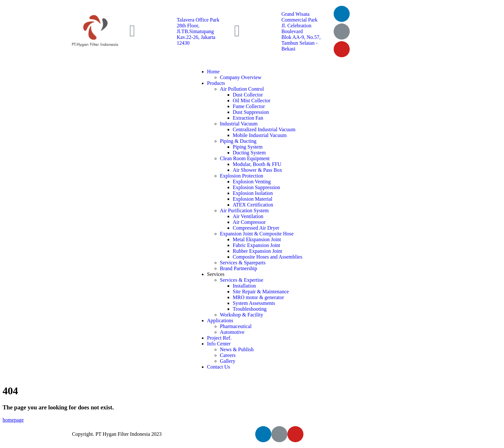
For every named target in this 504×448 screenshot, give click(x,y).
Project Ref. (219, 338)
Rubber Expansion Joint (257, 251)
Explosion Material (252, 199)
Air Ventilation (248, 216)
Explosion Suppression (256, 187)
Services (216, 274)
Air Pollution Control (242, 89)
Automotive (232, 332)
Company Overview (241, 77)
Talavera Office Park (198, 20)
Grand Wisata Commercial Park (299, 17)
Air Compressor (249, 222)
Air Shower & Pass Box (257, 170)
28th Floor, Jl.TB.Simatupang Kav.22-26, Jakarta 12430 (196, 34)
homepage (13, 420)
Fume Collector (249, 106)
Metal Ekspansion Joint (257, 239)
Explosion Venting (252, 182)
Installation (244, 286)
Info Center (219, 344)
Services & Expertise (242, 280)
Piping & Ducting (238, 141)
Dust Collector (248, 95)
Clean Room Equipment (245, 158)
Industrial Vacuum (239, 124)
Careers (228, 355)
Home (213, 72)
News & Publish (237, 349)
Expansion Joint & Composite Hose (257, 234)
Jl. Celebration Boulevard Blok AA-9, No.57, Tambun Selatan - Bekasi (301, 37)
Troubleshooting (250, 309)
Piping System (248, 147)
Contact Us (219, 367)
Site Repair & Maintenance (261, 292)
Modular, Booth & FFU (257, 164)
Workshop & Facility (242, 315)
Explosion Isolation (253, 193)
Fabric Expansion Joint (256, 245)
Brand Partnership (239, 268)
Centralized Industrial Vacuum (264, 129)
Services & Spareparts (243, 263)
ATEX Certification (253, 205)
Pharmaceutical (236, 326)
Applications (220, 320)
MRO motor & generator (258, 297)
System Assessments (254, 303)
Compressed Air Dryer (256, 228)
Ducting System (249, 153)
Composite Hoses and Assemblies (267, 257)
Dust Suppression (251, 112)
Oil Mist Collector (252, 101)
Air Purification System (244, 210)
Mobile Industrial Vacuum (260, 135)
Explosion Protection (242, 176)
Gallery (228, 361)
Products (216, 83)
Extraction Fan (248, 118)
